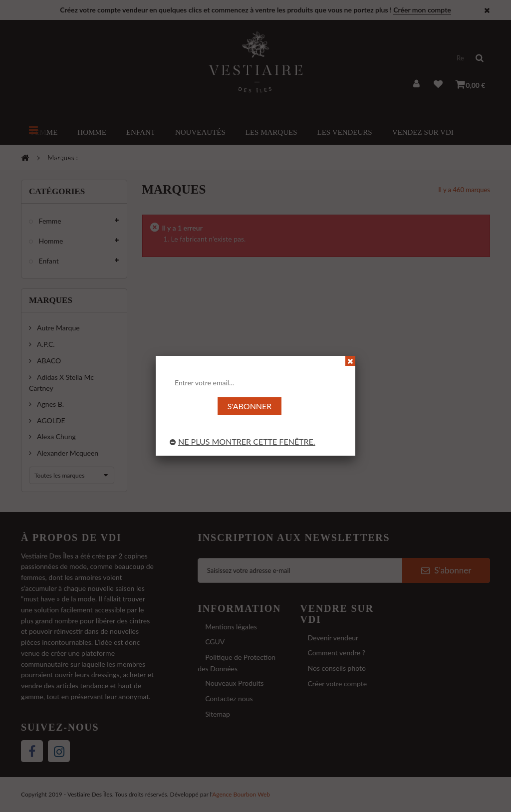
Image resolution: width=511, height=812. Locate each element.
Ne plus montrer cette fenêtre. (243, 441)
